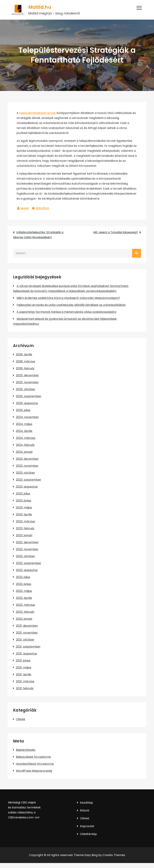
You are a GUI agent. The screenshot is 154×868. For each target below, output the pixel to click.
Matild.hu (39, 7)
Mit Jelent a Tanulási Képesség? (116, 232)
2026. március (26, 361)
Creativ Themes (114, 855)
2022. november (27, 549)
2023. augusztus (27, 487)
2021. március (25, 681)
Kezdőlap (86, 803)
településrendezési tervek (38, 113)
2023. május (24, 507)
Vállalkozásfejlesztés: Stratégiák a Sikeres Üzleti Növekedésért (38, 235)
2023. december (27, 459)
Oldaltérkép (88, 834)
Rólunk (85, 810)
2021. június (23, 660)
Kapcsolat (87, 826)
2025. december (27, 375)
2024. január (24, 452)
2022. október (26, 556)
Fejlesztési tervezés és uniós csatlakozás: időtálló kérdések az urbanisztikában (71, 305)
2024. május (24, 424)
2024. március (26, 438)
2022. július (23, 577)
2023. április (24, 514)
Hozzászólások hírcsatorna (35, 764)
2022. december (27, 542)
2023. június (24, 501)
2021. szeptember (28, 647)
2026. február (25, 368)
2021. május (24, 667)
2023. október (26, 473)
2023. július (23, 494)
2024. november (27, 417)
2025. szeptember (29, 396)
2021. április (24, 674)
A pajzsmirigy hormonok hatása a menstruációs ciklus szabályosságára (66, 312)
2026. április (24, 354)
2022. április (24, 598)
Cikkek (21, 719)
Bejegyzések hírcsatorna (33, 757)
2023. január (24, 535)
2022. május (24, 591)
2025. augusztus (27, 403)
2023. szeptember (29, 480)
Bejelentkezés (26, 750)
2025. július (23, 410)
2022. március (25, 605)
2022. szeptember (29, 563)
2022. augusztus (27, 570)
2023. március (25, 521)
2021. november (27, 633)
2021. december (27, 626)
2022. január (24, 619)
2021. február (25, 688)
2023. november (27, 466)
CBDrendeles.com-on (23, 817)
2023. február (25, 528)
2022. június (24, 584)
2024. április (24, 431)
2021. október (25, 640)
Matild (25, 208)
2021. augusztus (26, 654)
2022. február (25, 612)
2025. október (26, 389)
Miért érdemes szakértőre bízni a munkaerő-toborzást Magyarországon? (68, 298)
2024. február (25, 445)
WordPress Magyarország (34, 771)
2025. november (27, 382)
